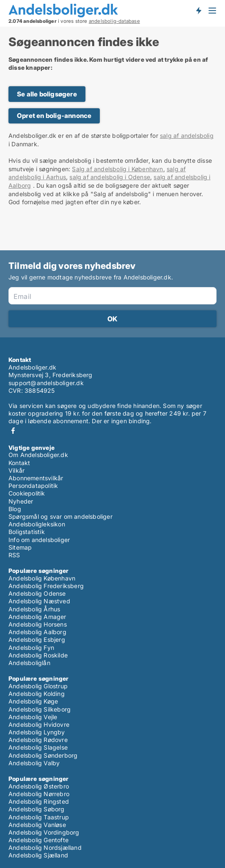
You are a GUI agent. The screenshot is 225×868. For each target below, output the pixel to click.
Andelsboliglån (29, 663)
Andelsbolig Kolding (37, 694)
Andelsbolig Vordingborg (44, 832)
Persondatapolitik (33, 486)
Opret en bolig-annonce (54, 116)
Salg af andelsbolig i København (117, 169)
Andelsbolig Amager (37, 617)
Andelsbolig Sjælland (38, 855)
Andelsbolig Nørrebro (39, 794)
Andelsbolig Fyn (31, 648)
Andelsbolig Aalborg (37, 632)
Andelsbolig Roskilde (38, 655)
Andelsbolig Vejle (33, 717)
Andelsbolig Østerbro (39, 786)
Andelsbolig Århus (34, 609)
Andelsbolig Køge (33, 701)
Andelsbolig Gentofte (38, 840)
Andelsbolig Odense (37, 593)
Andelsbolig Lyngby (37, 732)
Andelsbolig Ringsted (39, 801)
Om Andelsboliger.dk (38, 455)
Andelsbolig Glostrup (38, 686)
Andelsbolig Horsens (38, 624)
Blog (15, 509)
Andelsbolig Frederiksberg (46, 586)
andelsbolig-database (114, 21)
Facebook (13, 431)
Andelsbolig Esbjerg (37, 639)
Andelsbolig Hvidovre (39, 724)
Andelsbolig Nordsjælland (45, 847)
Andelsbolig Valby (34, 763)
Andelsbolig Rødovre (38, 740)
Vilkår (16, 470)
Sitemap (20, 547)
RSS (14, 555)
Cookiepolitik (27, 493)
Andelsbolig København (42, 578)
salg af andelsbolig (187, 136)
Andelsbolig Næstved (39, 601)
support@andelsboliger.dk (46, 383)
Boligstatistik (27, 532)
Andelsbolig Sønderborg (43, 755)
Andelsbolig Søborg (37, 809)
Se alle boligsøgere (47, 94)
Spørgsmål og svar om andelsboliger (60, 516)
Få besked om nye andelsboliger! (198, 10)
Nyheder (21, 501)
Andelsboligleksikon (37, 524)
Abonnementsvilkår (36, 478)
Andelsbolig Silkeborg (40, 709)
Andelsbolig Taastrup (39, 817)
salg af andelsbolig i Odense (110, 177)
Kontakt (19, 463)
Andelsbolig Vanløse (37, 825)
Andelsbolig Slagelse (38, 747)
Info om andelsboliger (39, 540)
